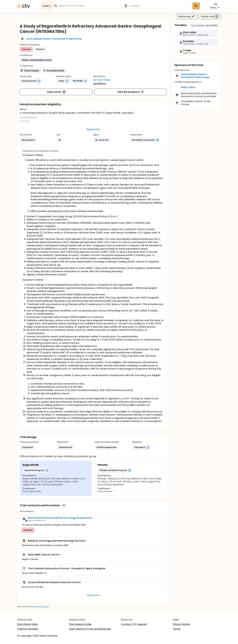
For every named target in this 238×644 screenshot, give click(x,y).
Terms (177, 629)
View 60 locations (131, 92)
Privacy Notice (181, 624)
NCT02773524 (102, 80)
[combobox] (89, 6)
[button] (37, 60)
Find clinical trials (27, 624)
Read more (93, 129)
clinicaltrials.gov (41, 607)
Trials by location (28, 629)
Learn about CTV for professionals (90, 629)
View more (93, 595)
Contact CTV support (134, 624)
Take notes (56, 92)
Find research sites (80, 624)
